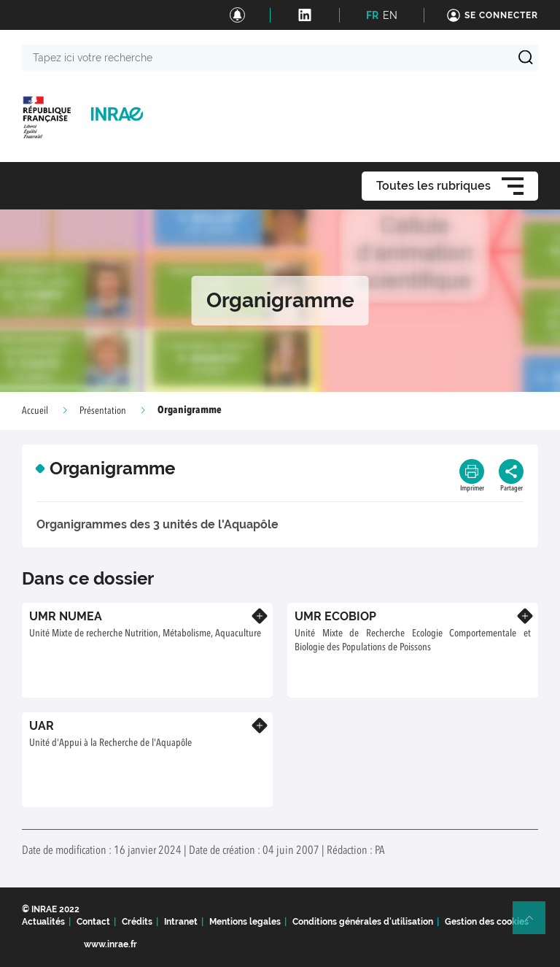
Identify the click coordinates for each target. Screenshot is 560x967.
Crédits (137, 922)
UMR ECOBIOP (335, 616)
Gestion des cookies (487, 922)
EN (390, 15)
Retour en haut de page (535, 924)
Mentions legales (245, 922)
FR (372, 15)
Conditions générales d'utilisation (363, 922)
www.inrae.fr (110, 944)
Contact (93, 922)
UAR (42, 726)
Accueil (35, 411)
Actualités (43, 922)
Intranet (181, 922)
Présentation (103, 411)
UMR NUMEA (66, 616)
